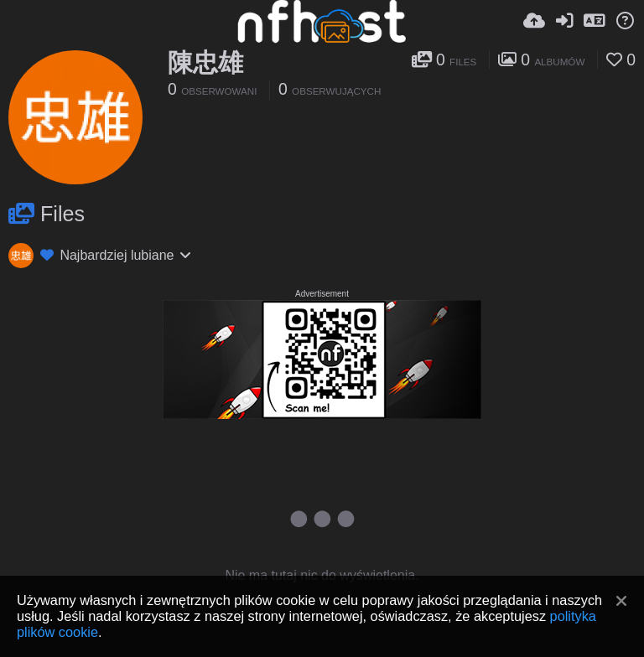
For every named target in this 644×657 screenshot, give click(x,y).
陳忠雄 (205, 62)
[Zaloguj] (564, 21)
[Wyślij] (534, 21)
